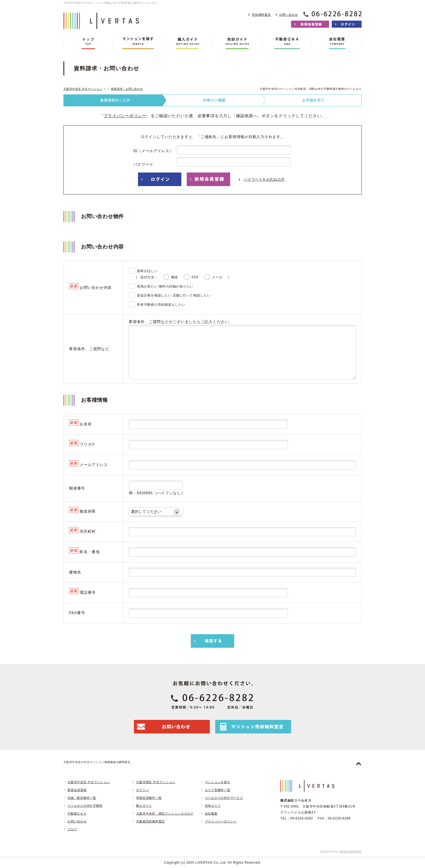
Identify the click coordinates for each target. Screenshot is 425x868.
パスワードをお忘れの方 (264, 179)
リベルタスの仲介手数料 (85, 806)
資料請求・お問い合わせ (127, 89)
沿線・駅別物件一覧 (82, 798)
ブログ (72, 829)
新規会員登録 (77, 790)
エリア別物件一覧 (218, 790)
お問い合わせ (289, 15)
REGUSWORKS (351, 852)
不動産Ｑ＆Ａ (77, 813)
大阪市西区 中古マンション (156, 782)
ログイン (142, 790)
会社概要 (211, 813)
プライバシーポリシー (125, 116)
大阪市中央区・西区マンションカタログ (165, 813)
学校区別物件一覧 (149, 798)
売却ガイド (213, 806)
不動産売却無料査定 (150, 821)
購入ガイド (144, 806)
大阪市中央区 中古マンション (83, 89)
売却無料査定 (261, 15)
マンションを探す (218, 782)
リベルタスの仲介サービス (224, 798)
